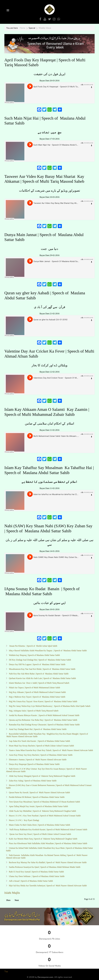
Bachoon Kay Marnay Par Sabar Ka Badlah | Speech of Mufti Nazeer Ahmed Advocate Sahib (48, 862)
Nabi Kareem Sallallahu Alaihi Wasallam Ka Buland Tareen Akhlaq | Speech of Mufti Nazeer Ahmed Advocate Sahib (47, 857)
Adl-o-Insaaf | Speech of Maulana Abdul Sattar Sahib (31, 881)
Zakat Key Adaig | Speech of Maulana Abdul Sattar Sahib (33, 781)
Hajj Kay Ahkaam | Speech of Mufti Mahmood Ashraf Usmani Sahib (37, 692)
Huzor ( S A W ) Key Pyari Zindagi (24, 820)
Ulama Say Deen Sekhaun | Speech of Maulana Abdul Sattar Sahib (37, 876)
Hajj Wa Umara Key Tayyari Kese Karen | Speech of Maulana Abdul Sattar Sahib (43, 701)
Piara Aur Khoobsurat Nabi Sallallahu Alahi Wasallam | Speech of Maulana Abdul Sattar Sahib (48, 843)
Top (6, 972)
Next (17, 900)
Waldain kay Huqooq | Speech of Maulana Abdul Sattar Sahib (34, 655)
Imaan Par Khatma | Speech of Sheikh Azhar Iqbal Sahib (33, 646)
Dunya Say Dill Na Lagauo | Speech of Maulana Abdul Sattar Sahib (37, 664)
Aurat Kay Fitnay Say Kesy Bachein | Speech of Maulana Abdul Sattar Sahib (41, 755)
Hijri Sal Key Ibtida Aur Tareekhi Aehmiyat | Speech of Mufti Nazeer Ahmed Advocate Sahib (48, 886)
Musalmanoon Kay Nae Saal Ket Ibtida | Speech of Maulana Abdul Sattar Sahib (42, 669)
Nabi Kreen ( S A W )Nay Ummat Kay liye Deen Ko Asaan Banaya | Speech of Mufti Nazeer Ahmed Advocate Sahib (46, 770)
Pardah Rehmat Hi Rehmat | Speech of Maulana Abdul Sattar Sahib (37, 797)
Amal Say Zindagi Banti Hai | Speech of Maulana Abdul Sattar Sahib (37, 729)
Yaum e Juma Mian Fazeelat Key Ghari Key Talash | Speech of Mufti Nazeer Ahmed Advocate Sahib (51, 750)
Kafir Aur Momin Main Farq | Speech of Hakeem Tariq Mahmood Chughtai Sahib (43, 839)
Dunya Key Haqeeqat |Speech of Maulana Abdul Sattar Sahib (34, 764)
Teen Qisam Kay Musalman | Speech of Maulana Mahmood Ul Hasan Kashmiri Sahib (44, 802)
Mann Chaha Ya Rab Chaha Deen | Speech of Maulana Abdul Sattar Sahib (40, 825)
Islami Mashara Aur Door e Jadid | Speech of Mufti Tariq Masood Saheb (39, 683)
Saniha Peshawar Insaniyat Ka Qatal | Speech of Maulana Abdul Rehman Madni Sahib (45, 867)
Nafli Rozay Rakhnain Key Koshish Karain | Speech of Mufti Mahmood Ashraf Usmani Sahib (48, 830)
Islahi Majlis (12, 893)
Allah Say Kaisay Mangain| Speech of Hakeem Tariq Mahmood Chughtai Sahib (42, 776)
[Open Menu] (8, 10)
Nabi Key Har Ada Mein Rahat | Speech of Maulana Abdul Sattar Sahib (38, 674)
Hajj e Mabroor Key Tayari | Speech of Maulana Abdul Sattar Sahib (37, 697)
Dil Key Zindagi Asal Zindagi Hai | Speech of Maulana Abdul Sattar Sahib (40, 660)
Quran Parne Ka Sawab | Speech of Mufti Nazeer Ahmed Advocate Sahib (39, 792)
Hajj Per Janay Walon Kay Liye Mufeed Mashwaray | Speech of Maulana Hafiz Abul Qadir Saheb (49, 706)
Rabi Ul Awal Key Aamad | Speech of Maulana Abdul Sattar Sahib (36, 872)
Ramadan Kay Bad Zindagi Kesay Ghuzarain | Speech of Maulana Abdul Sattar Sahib (44, 725)
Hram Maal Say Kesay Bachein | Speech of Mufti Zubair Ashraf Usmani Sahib (41, 746)
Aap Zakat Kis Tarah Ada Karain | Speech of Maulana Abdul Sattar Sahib (39, 741)
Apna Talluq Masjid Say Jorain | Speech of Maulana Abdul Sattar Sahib (38, 806)
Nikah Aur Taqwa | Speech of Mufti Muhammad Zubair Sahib (34, 688)
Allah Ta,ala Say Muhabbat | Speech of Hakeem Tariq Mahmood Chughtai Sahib (42, 811)
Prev (9, 900)
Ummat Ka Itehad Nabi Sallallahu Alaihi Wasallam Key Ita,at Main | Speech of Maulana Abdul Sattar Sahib (49, 849)
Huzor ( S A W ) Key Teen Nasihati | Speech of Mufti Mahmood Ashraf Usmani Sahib (44, 816)
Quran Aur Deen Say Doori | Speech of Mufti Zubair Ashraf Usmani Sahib (40, 834)
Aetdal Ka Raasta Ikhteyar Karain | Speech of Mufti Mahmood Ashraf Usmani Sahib (44, 715)
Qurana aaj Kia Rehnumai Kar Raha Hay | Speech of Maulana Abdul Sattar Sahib (43, 720)
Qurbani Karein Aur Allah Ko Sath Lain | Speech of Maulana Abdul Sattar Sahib (42, 678)
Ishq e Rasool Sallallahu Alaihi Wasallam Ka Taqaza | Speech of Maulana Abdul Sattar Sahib (48, 651)
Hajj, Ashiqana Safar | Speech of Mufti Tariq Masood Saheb (33, 711)
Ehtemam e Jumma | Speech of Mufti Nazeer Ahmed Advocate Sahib (37, 760)
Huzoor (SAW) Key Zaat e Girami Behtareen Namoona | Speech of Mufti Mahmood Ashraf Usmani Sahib (49, 787)
